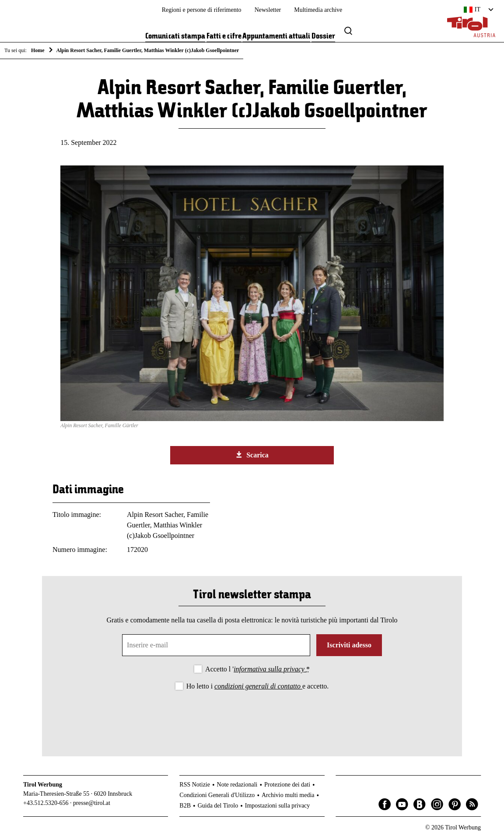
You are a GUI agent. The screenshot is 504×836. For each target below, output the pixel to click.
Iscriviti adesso (349, 645)
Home (38, 50)
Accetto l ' (257, 669)
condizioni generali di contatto (258, 686)
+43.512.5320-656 (46, 803)
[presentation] (252, 716)
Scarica (252, 455)
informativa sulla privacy (270, 669)
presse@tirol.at (92, 803)
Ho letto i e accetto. (258, 686)
